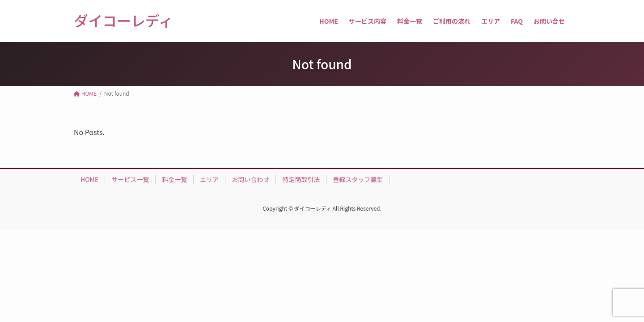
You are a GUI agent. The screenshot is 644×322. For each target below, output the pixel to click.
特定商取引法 (301, 179)
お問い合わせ (250, 179)
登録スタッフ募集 (358, 179)
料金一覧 (174, 179)
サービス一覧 (130, 179)
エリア (209, 179)
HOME (89, 179)
